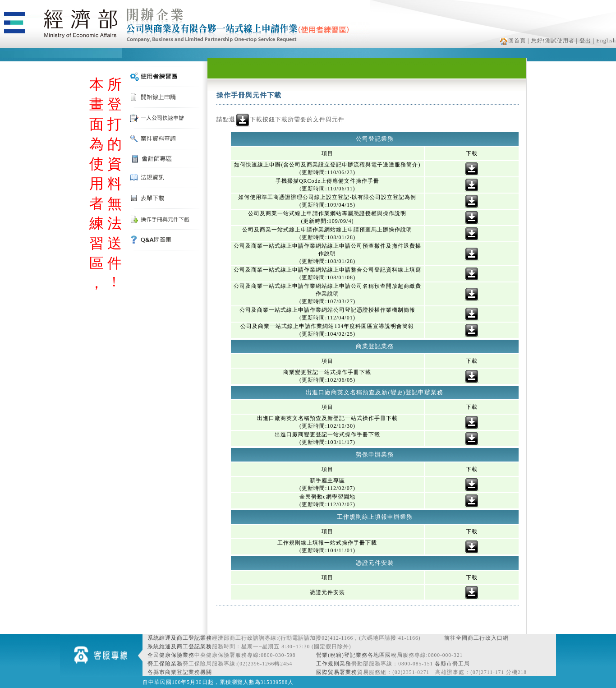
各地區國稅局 (385, 655)
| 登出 (584, 41)
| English (605, 41)
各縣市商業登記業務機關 (180, 672)
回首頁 (513, 41)
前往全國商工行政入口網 (476, 638)
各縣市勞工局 (452, 664)
